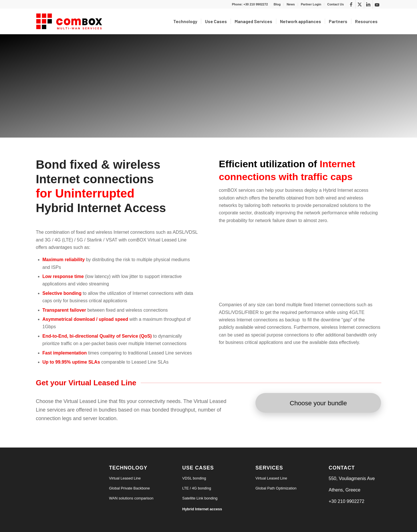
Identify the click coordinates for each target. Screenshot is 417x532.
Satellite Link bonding (200, 498)
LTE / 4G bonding (197, 488)
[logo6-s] (70, 21)
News (291, 4)
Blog (277, 4)
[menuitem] (277, 4)
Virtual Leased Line (125, 478)
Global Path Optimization (276, 488)
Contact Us (335, 4)
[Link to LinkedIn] (368, 4)
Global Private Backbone (129, 488)
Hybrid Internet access (202, 509)
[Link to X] (360, 4)
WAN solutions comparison (131, 498)
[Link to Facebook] (351, 4)
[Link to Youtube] (377, 4)
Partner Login (311, 4)
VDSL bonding (194, 478)
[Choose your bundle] (318, 403)
